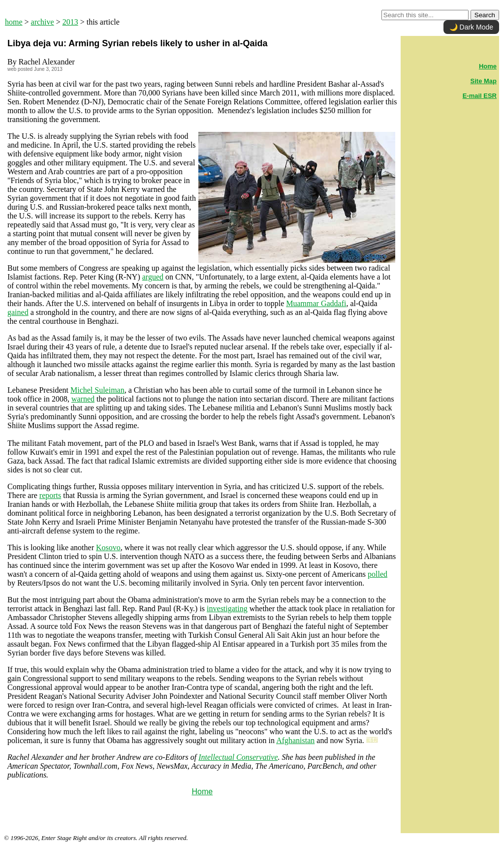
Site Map (484, 81)
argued (153, 277)
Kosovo (108, 547)
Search (485, 15)
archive (43, 22)
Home (202, 792)
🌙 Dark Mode (471, 27)
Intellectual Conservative (238, 757)
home (14, 22)
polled (378, 574)
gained (18, 312)
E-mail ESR (480, 96)
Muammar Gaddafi (316, 303)
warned (83, 399)
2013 (70, 22)
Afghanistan (295, 740)
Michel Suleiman (97, 390)
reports (50, 495)
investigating (227, 608)
